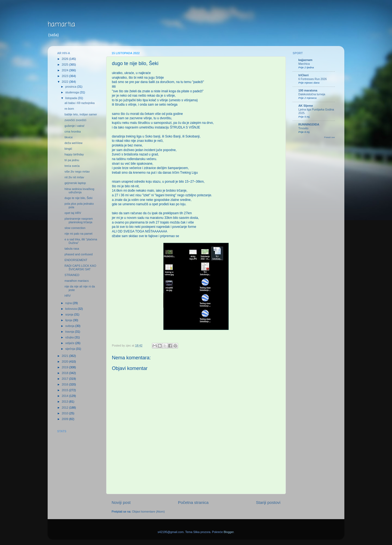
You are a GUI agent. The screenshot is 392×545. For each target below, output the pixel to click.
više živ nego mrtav (77, 172)
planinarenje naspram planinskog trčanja (79, 220)
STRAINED (72, 275)
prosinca (71, 87)
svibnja (70, 326)
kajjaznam (305, 60)
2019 (65, 367)
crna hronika (73, 131)
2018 (65, 373)
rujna (69, 303)
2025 (65, 65)
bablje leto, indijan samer (81, 114)
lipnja (69, 320)
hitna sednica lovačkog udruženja (79, 191)
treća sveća (72, 166)
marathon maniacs (77, 281)
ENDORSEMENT (76, 260)
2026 (65, 59)
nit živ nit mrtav (74, 177)
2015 (65, 390)
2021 (65, 356)
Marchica (304, 64)
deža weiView (73, 143)
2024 (65, 70)
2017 (65, 379)
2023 (65, 76)
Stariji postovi (268, 502)
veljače (70, 343)
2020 (65, 362)
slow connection (75, 228)
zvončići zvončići (75, 120)
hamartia (61, 25)
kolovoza (72, 309)
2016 (65, 384)
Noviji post (121, 502)
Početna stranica (193, 502)
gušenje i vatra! (74, 126)
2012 (65, 408)
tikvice (69, 137)
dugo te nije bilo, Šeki (79, 198)
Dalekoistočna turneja (312, 94)
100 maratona (308, 90)
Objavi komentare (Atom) (148, 512)
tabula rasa (72, 249)
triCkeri (304, 75)
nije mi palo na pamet (79, 234)
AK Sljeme (306, 106)
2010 (65, 413)
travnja (70, 332)
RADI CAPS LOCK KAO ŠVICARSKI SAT (80, 267)
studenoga (73, 92)
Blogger (229, 532)
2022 (65, 82)
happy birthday (74, 154)
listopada (72, 98)
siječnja (71, 349)
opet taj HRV (73, 213)
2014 (65, 396)
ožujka (70, 337)
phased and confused (79, 254)
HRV (68, 296)
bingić (68, 149)
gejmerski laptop (75, 183)
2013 (65, 402)
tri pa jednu (72, 160)
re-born (69, 109)
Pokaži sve (330, 137)
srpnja (70, 314)
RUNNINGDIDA (309, 124)
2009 (65, 419)
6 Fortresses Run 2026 (313, 79)
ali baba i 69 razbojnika (79, 103)
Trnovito (303, 128)
